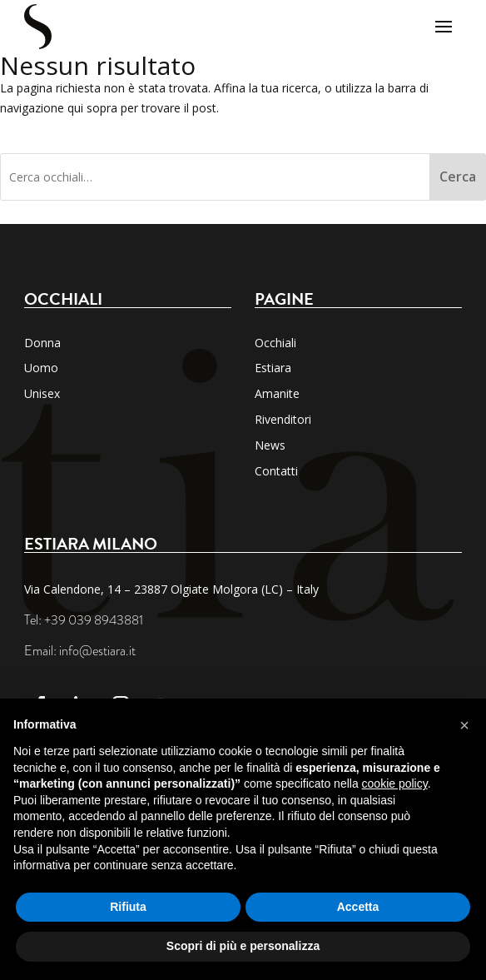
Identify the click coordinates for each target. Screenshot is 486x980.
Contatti (276, 471)
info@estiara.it (97, 651)
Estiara (273, 368)
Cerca (458, 177)
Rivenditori (283, 419)
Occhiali (275, 343)
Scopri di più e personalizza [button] (243, 946)
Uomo (41, 368)
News (270, 445)
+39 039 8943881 (94, 620)
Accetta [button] (358, 907)
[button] (464, 725)
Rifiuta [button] (128, 907)
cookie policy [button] (395, 784)
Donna (42, 343)
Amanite (277, 393)
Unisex (42, 393)
